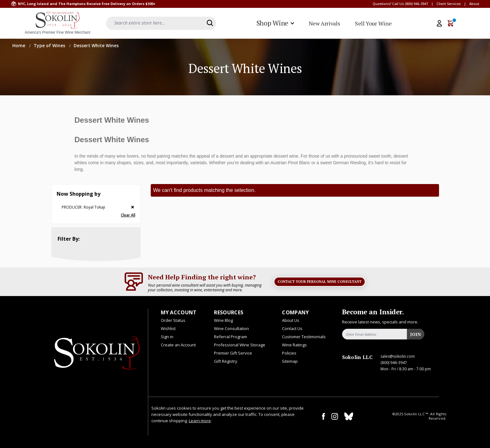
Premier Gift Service (233, 353)
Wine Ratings (294, 345)
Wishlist (168, 328)
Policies (289, 353)
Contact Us (292, 328)
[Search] (210, 23)
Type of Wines (50, 45)
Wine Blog (223, 320)
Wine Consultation (231, 328)
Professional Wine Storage (240, 345)
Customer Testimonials (304, 337)
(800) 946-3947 (416, 4)
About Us (291, 320)
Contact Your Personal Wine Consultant (320, 282)
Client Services (449, 4)
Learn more (200, 421)
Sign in (167, 337)
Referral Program (231, 337)
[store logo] (58, 23)
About (474, 4)
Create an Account (178, 345)
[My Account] (439, 23)
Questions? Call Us (388, 4)
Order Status (173, 320)
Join (415, 334)
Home (19, 45)
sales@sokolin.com (398, 356)
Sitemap (290, 361)
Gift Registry (226, 361)
